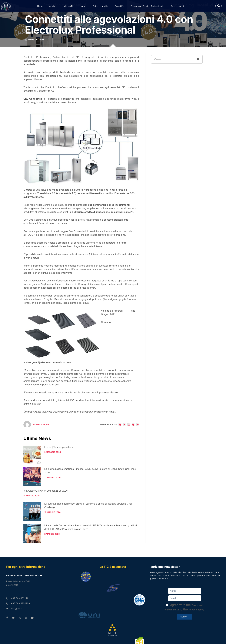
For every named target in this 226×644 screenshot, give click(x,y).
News (84, 6)
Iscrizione (53, 6)
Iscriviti (185, 617)
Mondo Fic (70, 6)
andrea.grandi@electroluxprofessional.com (47, 362)
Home (40, 6)
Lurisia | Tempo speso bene (59, 447)
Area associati (178, 6)
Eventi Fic (120, 6)
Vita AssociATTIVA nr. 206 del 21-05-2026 (46, 491)
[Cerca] (198, 59)
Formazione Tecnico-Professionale (148, 6)
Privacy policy (196, 610)
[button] (218, 6)
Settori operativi (101, 6)
